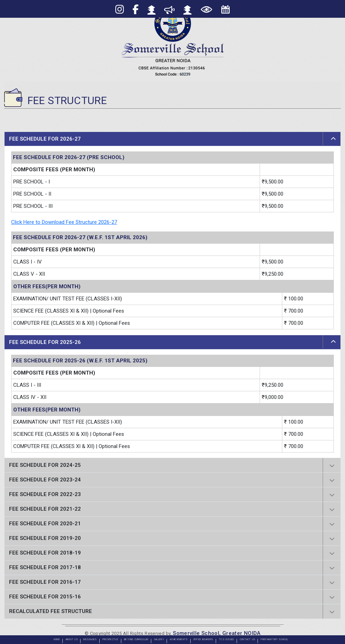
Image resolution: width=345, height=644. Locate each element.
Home (57, 639)
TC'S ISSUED (227, 639)
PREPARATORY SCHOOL (274, 639)
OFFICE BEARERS (203, 639)
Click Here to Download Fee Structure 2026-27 (64, 222)
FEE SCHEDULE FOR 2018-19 (45, 553)
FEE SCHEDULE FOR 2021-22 (45, 509)
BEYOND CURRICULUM (136, 639)
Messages (90, 639)
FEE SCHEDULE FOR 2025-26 (45, 342)
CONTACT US (248, 639)
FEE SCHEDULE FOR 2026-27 (45, 139)
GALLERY (159, 639)
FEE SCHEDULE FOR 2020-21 (45, 524)
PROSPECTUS (110, 639)
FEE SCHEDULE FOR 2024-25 (45, 465)
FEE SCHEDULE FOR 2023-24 (45, 480)
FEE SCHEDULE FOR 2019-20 (45, 538)
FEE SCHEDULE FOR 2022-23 (45, 494)
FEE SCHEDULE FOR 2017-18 (45, 567)
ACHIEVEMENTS (179, 639)
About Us (72, 639)
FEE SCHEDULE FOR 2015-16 (45, 597)
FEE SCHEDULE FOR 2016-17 (45, 582)
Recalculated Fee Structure (51, 611)
